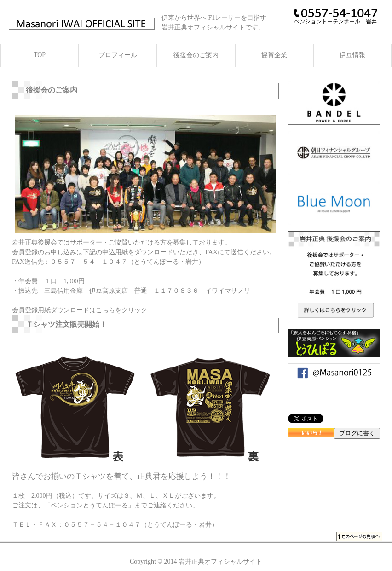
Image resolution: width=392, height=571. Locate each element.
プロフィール (118, 55)
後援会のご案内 (196, 55)
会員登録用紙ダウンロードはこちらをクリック (80, 310)
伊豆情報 (352, 55)
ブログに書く (357, 433)
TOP (40, 55)
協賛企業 (274, 55)
